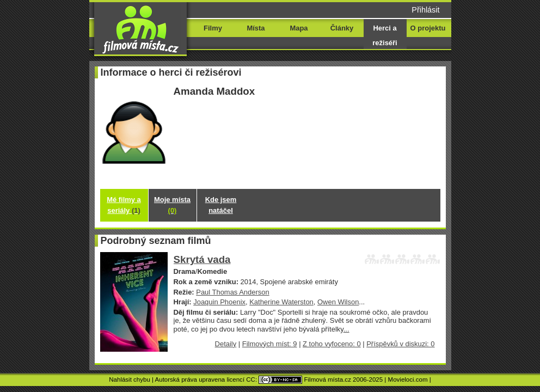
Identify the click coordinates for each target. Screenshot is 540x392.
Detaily (226, 344)
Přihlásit (425, 10)
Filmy (213, 28)
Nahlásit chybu (130, 379)
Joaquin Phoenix (219, 302)
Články (342, 28)
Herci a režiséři (385, 35)
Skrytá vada (202, 259)
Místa (256, 28)
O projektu (428, 28)
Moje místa (172, 205)
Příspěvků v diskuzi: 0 (400, 344)
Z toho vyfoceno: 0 (332, 344)
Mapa (299, 28)
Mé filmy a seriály (124, 205)
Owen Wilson (338, 302)
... (346, 329)
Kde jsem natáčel (221, 205)
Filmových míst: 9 (270, 344)
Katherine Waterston (281, 302)
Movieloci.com (408, 379)
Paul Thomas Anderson (232, 292)
